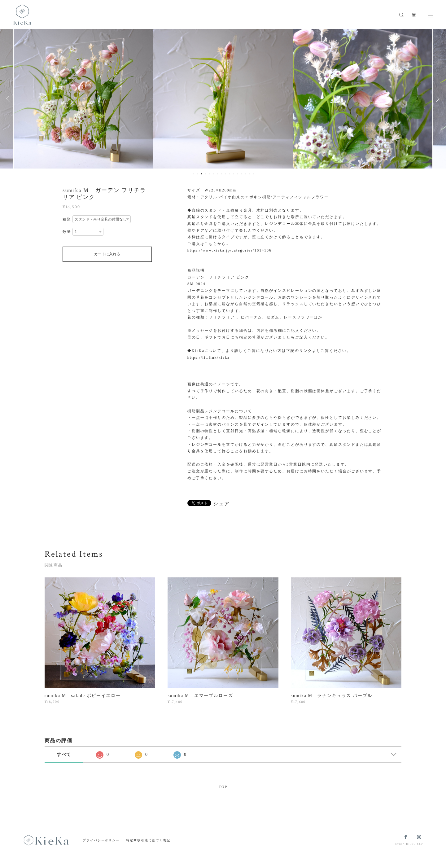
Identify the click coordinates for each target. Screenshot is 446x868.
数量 (67, 232)
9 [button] (225, 174)
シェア (221, 504)
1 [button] (193, 174)
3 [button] (201, 174)
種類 (67, 219)
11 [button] (234, 174)
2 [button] (197, 174)
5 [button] (209, 174)
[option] (194, 99)
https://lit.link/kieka (209, 357)
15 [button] (250, 174)
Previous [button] (9, 99)
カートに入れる (107, 254)
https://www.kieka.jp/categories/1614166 (230, 250)
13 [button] (242, 174)
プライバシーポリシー (101, 840)
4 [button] (205, 174)
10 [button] (230, 174)
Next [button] (437, 99)
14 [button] (246, 174)
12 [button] (238, 174)
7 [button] (217, 174)
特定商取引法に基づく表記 (148, 840)
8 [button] (221, 174)
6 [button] (213, 174)
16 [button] (254, 174)
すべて (64, 754)
